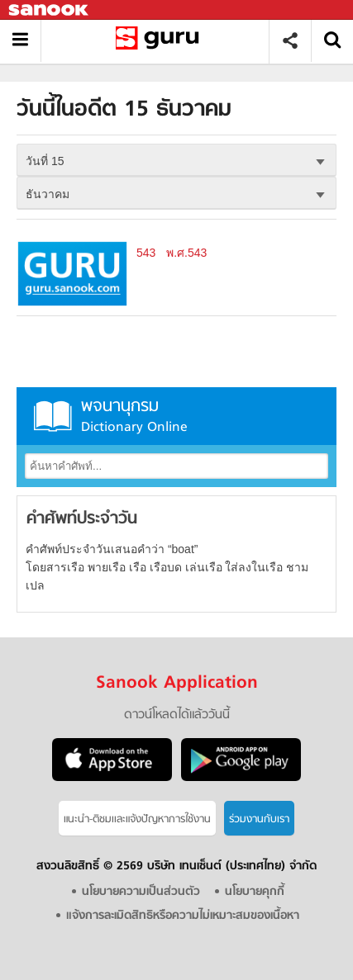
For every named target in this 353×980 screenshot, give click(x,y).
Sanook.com (50, 10)
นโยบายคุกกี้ (255, 892)
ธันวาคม (48, 194)
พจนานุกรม (176, 416)
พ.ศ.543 (186, 253)
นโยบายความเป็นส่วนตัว (141, 892)
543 (146, 253)
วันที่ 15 (45, 161)
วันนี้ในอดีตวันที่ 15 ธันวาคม (161, 41)
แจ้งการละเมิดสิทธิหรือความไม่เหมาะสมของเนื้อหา (183, 916)
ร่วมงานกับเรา (259, 819)
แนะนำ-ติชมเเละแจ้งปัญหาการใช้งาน (137, 819)
